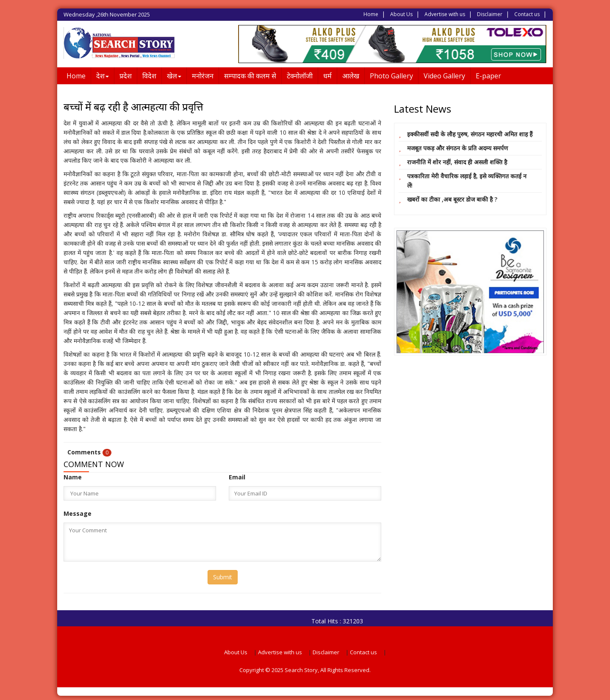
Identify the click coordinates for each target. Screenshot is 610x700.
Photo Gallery (391, 76)
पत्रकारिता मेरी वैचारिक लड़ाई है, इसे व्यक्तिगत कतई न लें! (467, 181)
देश (103, 76)
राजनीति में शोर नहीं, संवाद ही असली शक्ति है (457, 162)
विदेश (149, 76)
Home (371, 14)
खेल (174, 76)
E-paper (488, 76)
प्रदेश (126, 76)
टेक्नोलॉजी (300, 76)
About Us (401, 14)
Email (237, 477)
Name (73, 477)
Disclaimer (490, 14)
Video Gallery (444, 76)
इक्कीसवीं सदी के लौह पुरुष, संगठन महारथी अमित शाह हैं (470, 134)
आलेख (351, 76)
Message (78, 513)
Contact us (527, 14)
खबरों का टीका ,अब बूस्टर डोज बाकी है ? (452, 199)
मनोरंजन (203, 76)
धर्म (327, 76)
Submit (223, 577)
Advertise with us (445, 14)
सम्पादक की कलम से (250, 76)
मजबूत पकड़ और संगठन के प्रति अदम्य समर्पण (457, 148)
